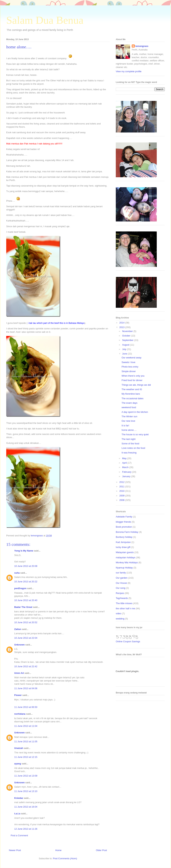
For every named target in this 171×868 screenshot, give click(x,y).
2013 (122, 327)
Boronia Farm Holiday (127, 532)
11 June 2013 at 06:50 (26, 707)
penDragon (20, 588)
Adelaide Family (124, 517)
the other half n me (125, 608)
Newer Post (15, 850)
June (125, 354)
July (125, 349)
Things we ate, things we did (136, 385)
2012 (122, 482)
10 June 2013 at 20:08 (26, 566)
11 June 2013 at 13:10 (26, 791)
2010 (122, 491)
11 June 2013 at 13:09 (26, 776)
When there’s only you (133, 376)
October (127, 336)
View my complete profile (129, 71)
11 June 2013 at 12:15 (26, 757)
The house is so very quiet (135, 434)
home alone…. (129, 430)
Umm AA (19, 673)
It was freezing (129, 453)
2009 (122, 496)
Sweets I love (128, 362)
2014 (122, 323)
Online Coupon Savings (128, 641)
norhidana (20, 714)
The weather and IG (132, 389)
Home (59, 850)
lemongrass (142, 46)
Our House (121, 583)
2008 (122, 500)
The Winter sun (129, 416)
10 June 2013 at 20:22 (26, 582)
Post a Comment (19, 835)
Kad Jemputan (123, 542)
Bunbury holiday (124, 537)
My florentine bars (131, 394)
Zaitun (18, 629)
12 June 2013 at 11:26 (26, 829)
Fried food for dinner (132, 380)
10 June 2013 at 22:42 (26, 666)
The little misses (124, 603)
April (125, 463)
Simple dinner (129, 371)
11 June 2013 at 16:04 (26, 807)
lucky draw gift (123, 547)
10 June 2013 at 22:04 (26, 638)
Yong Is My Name (24, 551)
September (128, 340)
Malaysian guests (125, 552)
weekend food (129, 407)
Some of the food (130, 444)
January (127, 476)
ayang (18, 764)
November (128, 331)
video (119, 613)
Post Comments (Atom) (65, 858)
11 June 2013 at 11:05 (26, 741)
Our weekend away (131, 358)
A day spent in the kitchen (135, 412)
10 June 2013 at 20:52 (26, 622)
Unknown (20, 645)
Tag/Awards (122, 598)
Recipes (120, 593)
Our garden (122, 578)
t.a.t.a (17, 814)
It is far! (125, 426)
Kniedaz (19, 798)
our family (121, 573)
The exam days (129, 403)
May (125, 458)
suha (17, 573)
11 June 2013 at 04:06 (26, 688)
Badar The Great (23, 607)
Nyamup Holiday (124, 568)
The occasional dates (132, 398)
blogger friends (123, 522)
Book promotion (124, 527)
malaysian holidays (126, 557)
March (126, 467)
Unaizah (19, 748)
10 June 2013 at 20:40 (26, 600)
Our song (121, 588)
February (127, 472)
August (126, 345)
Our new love (128, 421)
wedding (120, 619)
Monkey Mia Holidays (127, 562)
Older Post (101, 850)
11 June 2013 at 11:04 (26, 726)
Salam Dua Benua (45, 20)
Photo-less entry (130, 367)
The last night (128, 439)
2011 (122, 487)
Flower (18, 695)
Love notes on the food (133, 448)
